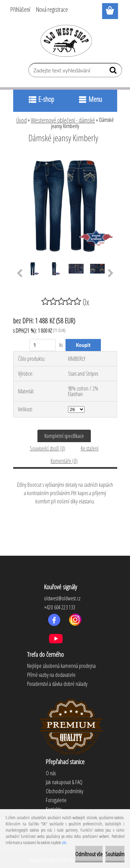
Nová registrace (52, 9)
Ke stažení (90, 448)
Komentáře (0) (64, 461)
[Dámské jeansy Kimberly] (65, 157)
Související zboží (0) (47, 448)
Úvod (21, 120)
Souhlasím (115, 854)
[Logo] (65, 41)
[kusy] (43, 345)
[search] (114, 72)
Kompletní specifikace (64, 436)
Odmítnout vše (89, 854)
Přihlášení (20, 9)
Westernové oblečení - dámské (63, 120)
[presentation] (20, 274)
